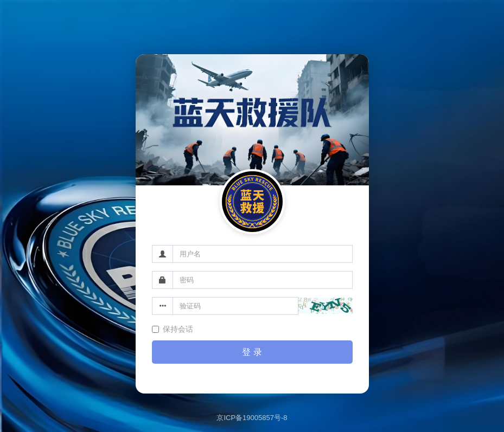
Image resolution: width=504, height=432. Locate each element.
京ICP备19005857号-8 (252, 418)
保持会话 (173, 329)
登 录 (252, 352)
